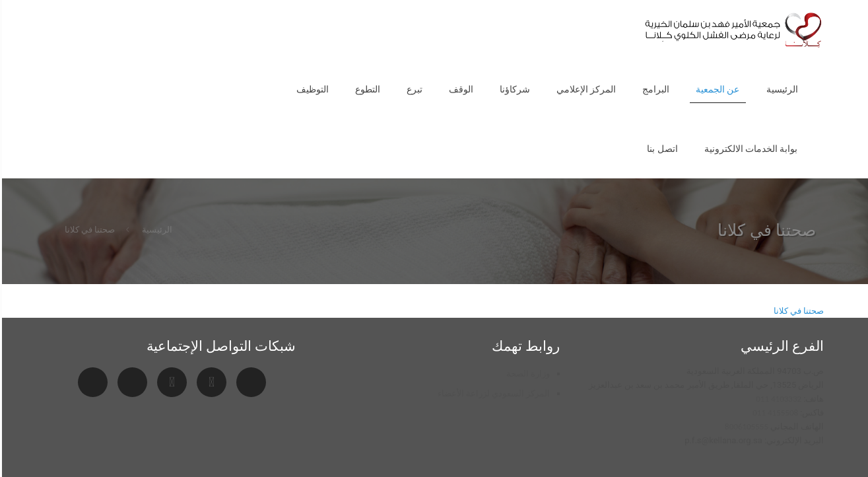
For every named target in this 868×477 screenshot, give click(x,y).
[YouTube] (210, 382)
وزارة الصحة (526, 374)
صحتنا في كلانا (88, 230)
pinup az (860, 0)
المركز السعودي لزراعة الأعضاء (492, 393)
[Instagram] (170, 382)
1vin (865, 0)
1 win (867, 0)
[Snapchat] (249, 382)
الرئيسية (155, 230)
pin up (863, 0)
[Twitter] (91, 382)
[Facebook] (130, 382)
